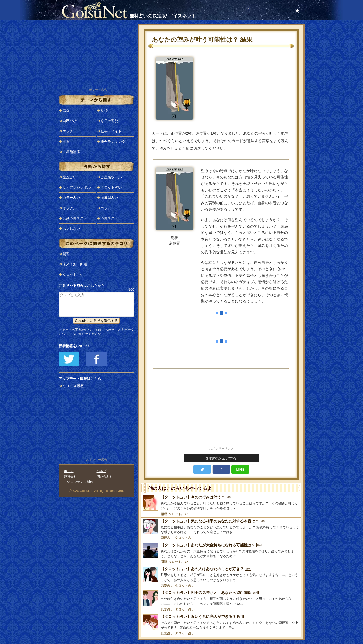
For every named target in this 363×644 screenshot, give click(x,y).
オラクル (70, 208)
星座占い (70, 177)
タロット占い (178, 514)
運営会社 (70, 476)
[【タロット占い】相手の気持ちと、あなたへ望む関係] (221, 598)
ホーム (69, 471)
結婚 (104, 111)
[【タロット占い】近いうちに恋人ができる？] (221, 622)
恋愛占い (167, 538)
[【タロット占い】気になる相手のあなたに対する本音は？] (221, 527)
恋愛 (66, 111)
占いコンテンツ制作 (79, 482)
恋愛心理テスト (75, 218)
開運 (164, 514)
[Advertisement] (221, 411)
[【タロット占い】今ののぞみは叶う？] (221, 503)
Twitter (202, 469)
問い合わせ (105, 476)
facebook (221, 469)
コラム (106, 208)
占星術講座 (71, 152)
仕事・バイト (111, 131)
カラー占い (71, 198)
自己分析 (70, 121)
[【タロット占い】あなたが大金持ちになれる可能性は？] (221, 551)
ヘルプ (101, 471)
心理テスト (109, 218)
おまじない (71, 229)
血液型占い (109, 198)
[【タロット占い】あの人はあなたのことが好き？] (221, 575)
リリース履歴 (73, 386)
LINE (240, 469)
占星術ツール (111, 177)
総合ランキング (113, 142)
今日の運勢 (109, 121)
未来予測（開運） (77, 264)
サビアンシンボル (77, 187)
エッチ (68, 131)
